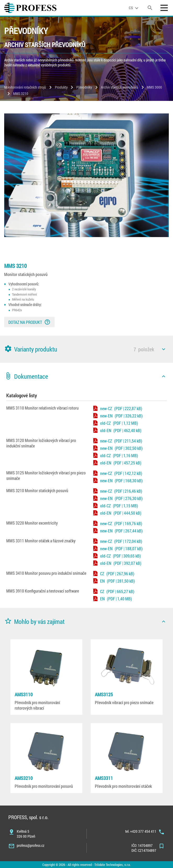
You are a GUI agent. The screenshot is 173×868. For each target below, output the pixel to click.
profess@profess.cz (31, 845)
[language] (134, 8)
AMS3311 (104, 778)
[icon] (164, 349)
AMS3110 (24, 694)
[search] (150, 8)
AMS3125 (104, 694)
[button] (86, 349)
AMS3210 (24, 778)
